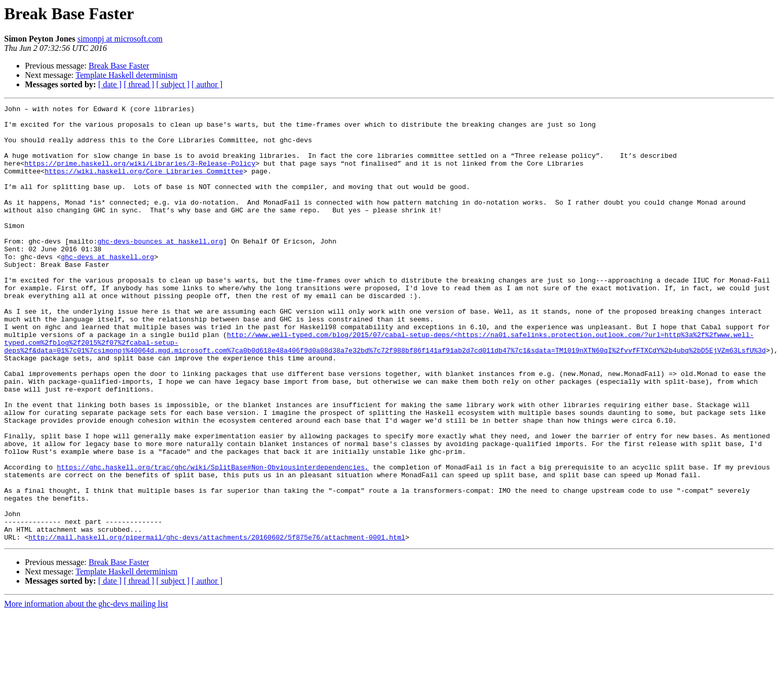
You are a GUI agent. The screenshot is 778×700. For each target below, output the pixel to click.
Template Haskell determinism (126, 75)
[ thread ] (139, 84)
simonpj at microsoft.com (120, 39)
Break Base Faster (119, 66)
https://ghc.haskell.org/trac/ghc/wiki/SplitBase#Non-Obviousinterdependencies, (213, 540)
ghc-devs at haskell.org (107, 288)
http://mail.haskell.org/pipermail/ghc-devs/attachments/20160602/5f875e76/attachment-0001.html (217, 624)
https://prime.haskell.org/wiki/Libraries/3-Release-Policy (140, 176)
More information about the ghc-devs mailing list (86, 691)
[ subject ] (173, 84)
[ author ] (207, 84)
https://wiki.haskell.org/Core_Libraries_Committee (144, 185)
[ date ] (110, 84)
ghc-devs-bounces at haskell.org (160, 269)
